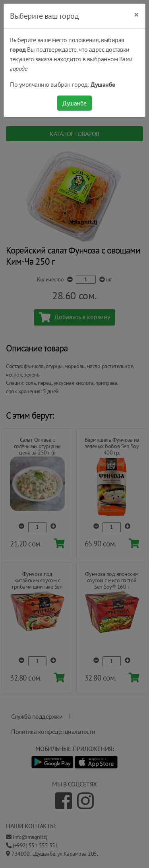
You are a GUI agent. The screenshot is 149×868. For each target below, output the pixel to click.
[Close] (136, 15)
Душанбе (74, 103)
